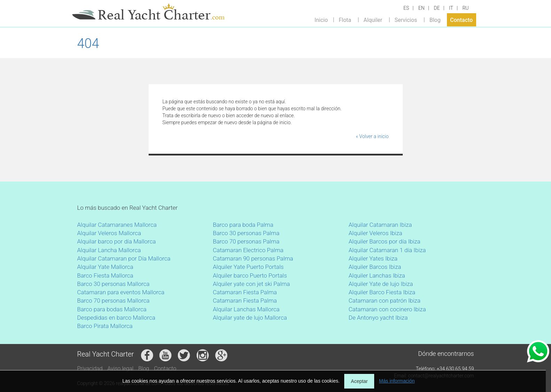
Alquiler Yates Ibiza (373, 258)
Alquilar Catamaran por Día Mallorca (124, 258)
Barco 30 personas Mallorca (113, 284)
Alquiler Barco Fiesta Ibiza (382, 292)
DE (437, 8)
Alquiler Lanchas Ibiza (377, 275)
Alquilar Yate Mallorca (105, 267)
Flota (345, 20)
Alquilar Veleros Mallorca (109, 233)
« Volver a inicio (372, 136)
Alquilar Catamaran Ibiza (380, 225)
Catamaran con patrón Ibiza (385, 301)
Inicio (321, 20)
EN (422, 8)
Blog (435, 20)
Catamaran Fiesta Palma (245, 292)
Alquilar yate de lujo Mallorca (250, 318)
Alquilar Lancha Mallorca (109, 250)
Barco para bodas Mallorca (112, 309)
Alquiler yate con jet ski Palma (251, 284)
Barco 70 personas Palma (246, 241)
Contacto (461, 20)
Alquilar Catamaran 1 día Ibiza (387, 250)
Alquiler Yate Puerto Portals (248, 267)
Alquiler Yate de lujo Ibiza (381, 284)
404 (88, 43)
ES (406, 8)
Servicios (406, 20)
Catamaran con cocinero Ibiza (387, 309)
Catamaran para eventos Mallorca (121, 292)
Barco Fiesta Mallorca (105, 275)
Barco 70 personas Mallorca (113, 301)
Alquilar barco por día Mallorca (117, 241)
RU (465, 8)
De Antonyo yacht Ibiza (378, 318)
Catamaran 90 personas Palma (253, 258)
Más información (397, 381)
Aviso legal (121, 369)
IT (451, 8)
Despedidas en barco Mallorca (116, 318)
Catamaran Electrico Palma (248, 250)
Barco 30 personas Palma (246, 233)
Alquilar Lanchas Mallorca (246, 309)
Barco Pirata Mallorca (105, 326)
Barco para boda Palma (243, 225)
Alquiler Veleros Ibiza (376, 233)
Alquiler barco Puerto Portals (250, 275)
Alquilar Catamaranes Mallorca (117, 225)
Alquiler (373, 20)
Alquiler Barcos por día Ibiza (385, 241)
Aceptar (359, 381)
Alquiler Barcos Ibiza (375, 267)
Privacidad (90, 369)
